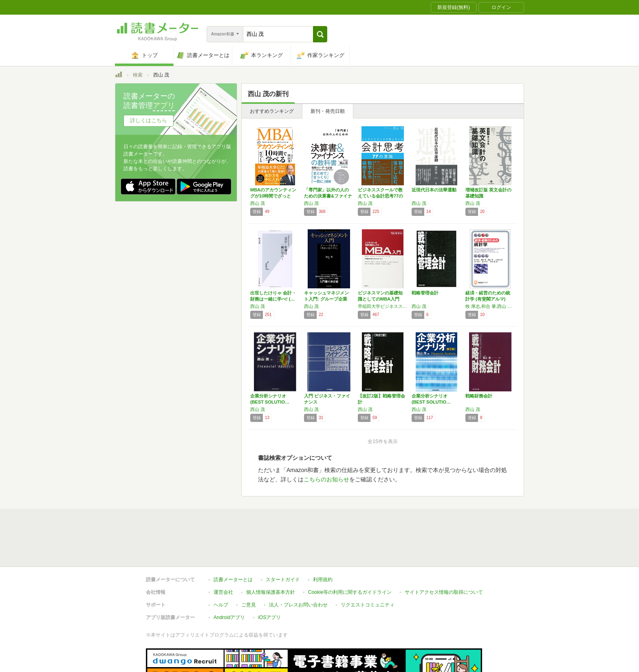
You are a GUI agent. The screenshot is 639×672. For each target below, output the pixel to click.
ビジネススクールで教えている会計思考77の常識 (380, 196)
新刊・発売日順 (328, 111)
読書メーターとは (233, 542)
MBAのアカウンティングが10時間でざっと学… (273, 196)
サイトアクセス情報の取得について (444, 555)
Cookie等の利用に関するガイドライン (350, 555)
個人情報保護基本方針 (271, 555)
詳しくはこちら (149, 120)
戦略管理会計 (425, 293)
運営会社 (223, 555)
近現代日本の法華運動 (434, 190)
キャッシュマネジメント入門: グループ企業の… (326, 299)
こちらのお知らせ (326, 479)
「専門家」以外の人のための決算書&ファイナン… (328, 196)
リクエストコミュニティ (368, 567)
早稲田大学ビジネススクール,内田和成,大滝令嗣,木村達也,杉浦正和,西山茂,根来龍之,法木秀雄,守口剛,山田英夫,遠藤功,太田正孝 (383, 306)
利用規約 (323, 542)
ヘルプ (221, 567)
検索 (138, 75)
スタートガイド (283, 542)
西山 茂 (258, 203)
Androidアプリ (229, 580)
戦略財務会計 (479, 396)
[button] (320, 34)
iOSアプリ (269, 580)
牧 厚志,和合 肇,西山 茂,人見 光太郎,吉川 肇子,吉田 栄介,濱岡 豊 (490, 306)
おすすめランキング (272, 111)
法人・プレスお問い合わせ (298, 567)
